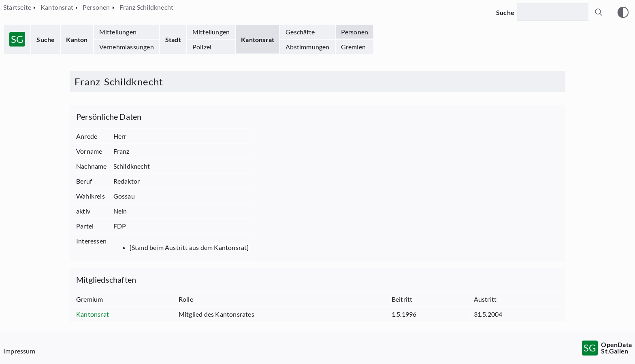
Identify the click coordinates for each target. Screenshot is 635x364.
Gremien (353, 47)
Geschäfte (300, 32)
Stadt (173, 39)
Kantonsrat (258, 39)
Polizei (202, 47)
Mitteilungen (118, 32)
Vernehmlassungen (127, 47)
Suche (46, 39)
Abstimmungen (307, 47)
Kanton (77, 39)
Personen (355, 32)
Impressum (19, 351)
